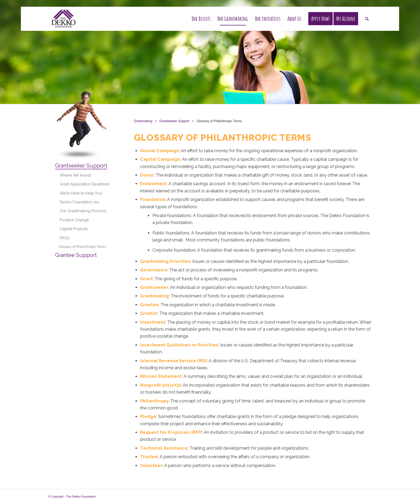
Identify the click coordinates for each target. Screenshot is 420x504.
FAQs (65, 238)
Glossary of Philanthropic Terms (82, 247)
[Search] (367, 19)
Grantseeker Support (81, 166)
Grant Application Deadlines (85, 184)
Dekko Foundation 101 (79, 202)
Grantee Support (76, 255)
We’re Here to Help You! (81, 193)
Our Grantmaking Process (83, 211)
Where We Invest (75, 175)
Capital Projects (74, 229)
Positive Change (74, 220)
